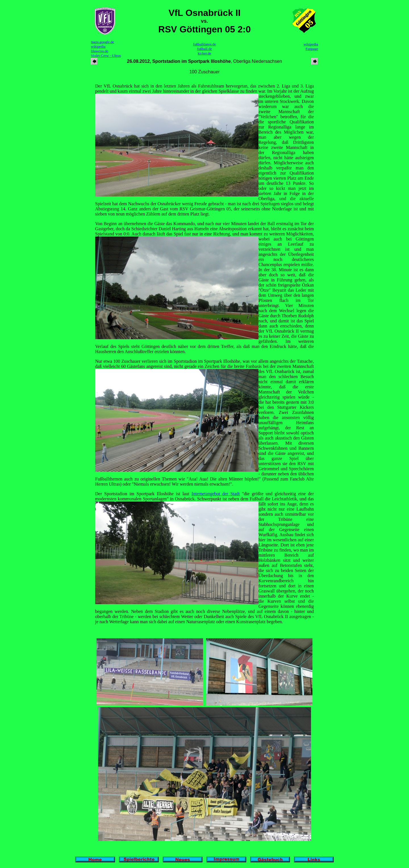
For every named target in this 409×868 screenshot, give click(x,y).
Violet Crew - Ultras (106, 56)
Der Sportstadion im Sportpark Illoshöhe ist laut (143, 494)
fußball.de (204, 49)
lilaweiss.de (100, 51)
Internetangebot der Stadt (216, 494)
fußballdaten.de (205, 44)
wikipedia (98, 46)
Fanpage (312, 49)
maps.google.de (103, 42)
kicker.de (204, 53)
